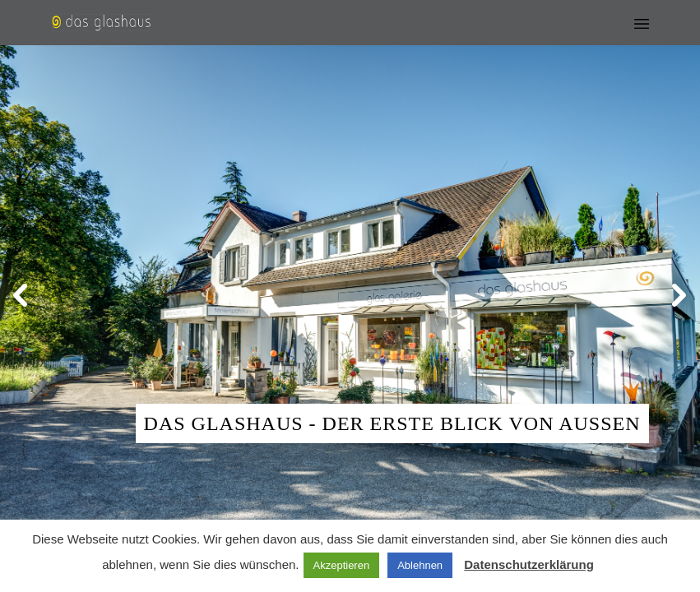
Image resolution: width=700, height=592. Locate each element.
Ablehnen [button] (420, 565)
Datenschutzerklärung (529, 564)
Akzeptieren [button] (342, 565)
